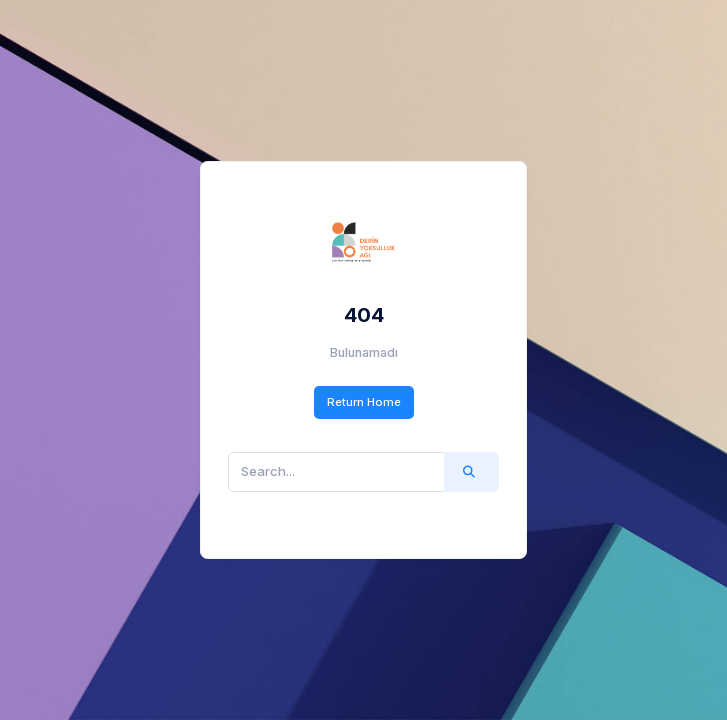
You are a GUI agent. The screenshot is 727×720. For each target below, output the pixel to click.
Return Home (364, 402)
